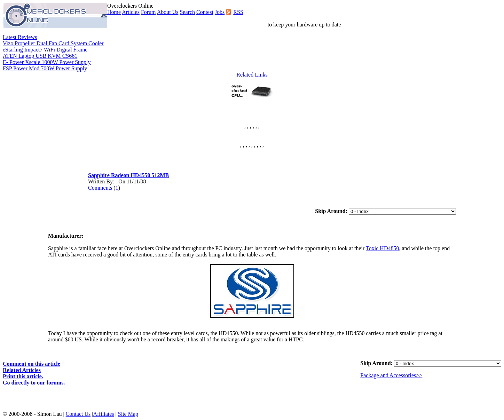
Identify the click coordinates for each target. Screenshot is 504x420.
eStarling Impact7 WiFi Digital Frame (45, 50)
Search (187, 12)
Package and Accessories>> (391, 375)
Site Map (128, 414)
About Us (168, 12)
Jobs (220, 12)
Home (114, 12)
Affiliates (103, 414)
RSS (238, 12)
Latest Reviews (20, 37)
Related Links (252, 75)
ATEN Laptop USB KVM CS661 (40, 56)
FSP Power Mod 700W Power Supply (45, 68)
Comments (100, 188)
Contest (205, 12)
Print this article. (23, 376)
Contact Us (78, 414)
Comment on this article (31, 364)
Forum (148, 12)
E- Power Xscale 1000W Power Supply (47, 62)
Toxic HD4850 (382, 248)
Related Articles (22, 370)
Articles (131, 12)
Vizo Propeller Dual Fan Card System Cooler (53, 43)
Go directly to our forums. (34, 383)
